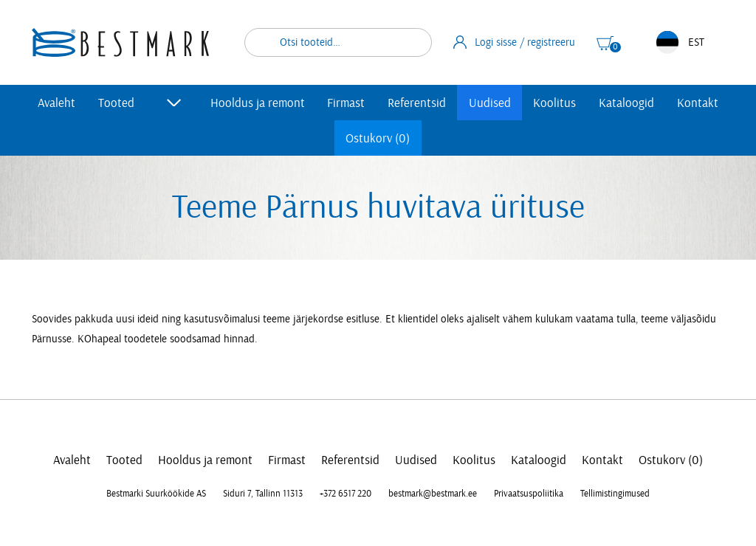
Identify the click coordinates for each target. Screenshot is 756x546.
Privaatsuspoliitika (529, 494)
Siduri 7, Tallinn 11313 (263, 494)
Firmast (346, 103)
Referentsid (417, 103)
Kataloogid (626, 103)
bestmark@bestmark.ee (433, 494)
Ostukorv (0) (378, 138)
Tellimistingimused (615, 494)
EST (680, 42)
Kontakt (698, 103)
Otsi (411, 42)
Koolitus (554, 103)
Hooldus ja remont (258, 103)
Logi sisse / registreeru (515, 42)
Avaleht (56, 103)
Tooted (116, 103)
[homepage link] (120, 42)
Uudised (490, 103)
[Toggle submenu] (174, 103)
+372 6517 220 (346, 494)
